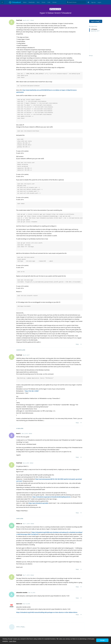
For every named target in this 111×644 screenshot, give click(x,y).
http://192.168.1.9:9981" (32, 391)
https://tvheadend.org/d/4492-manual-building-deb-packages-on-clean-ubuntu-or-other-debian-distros (47, 612)
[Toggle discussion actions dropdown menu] (101, 21)
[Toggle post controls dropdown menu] (81, 344)
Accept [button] (102, 640)
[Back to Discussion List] (2, 2)
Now (91, 56)
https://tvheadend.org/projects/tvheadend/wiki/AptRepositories (52, 497)
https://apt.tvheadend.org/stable (38, 503)
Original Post (93, 26)
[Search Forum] (76, 2)
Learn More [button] (13, 641)
